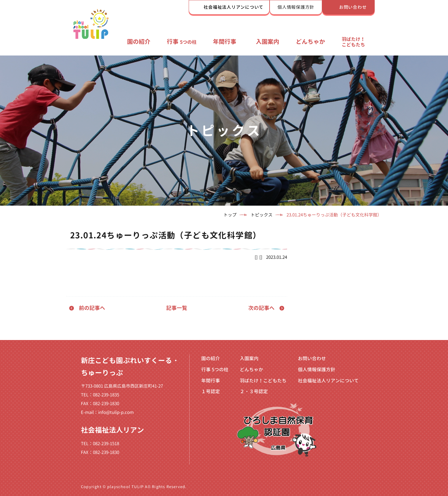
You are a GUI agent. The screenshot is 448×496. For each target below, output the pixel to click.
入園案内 (268, 41)
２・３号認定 (254, 391)
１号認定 (211, 391)
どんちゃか (310, 41)
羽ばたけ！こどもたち (353, 42)
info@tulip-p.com (116, 412)
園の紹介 (139, 41)
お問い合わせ (353, 7)
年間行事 (225, 41)
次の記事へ (261, 308)
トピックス (262, 215)
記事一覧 (177, 308)
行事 (182, 41)
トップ (230, 215)
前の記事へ (92, 308)
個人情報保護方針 (296, 7)
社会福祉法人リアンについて (233, 7)
